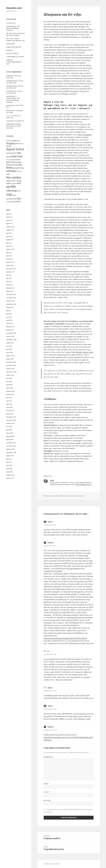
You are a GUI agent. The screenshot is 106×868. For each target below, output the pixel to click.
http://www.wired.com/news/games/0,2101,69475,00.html (65, 638)
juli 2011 (9, 275)
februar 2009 (10, 356)
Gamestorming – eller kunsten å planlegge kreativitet (13, 28)
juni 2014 (9, 233)
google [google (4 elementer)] (13, 159)
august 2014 (10, 230)
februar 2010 (10, 327)
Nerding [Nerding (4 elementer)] (21, 168)
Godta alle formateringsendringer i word (14, 62)
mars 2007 (10, 407)
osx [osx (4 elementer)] (17, 181)
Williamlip (9, 76)
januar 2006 (10, 440)
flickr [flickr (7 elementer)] (14, 156)
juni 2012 (9, 253)
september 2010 (11, 304)
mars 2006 (10, 433)
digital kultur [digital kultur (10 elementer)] (15, 149)
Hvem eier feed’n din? (15, 82)
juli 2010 (9, 311)
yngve (50, 688)
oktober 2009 (10, 336)
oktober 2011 (10, 272)
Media (63, 496)
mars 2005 (10, 472)
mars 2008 (10, 388)
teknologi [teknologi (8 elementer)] (12, 190)
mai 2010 (9, 317)
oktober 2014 (10, 227)
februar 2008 (10, 391)
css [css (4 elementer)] (19, 143)
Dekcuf (51, 543)
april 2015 (9, 224)
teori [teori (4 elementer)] (19, 191)
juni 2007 (9, 398)
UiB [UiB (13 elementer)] (9, 195)
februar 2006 (10, 436)
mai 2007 (9, 401)
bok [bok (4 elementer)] (17, 143)
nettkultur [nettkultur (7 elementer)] (12, 171)
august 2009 (10, 343)
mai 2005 (9, 465)
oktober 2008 (10, 369)
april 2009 (9, 349)
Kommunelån (10, 44)
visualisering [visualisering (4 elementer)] (11, 199)
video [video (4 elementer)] (14, 195)
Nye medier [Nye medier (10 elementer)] (14, 177)
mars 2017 (10, 220)
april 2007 (9, 404)
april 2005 (9, 469)
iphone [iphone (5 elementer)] (9, 162)
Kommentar (48, 757)
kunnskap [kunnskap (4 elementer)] (15, 165)
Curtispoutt (10, 121)
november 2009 (11, 333)
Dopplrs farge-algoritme (14, 47)
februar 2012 (10, 262)
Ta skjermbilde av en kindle (15, 57)
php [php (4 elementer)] (20, 181)
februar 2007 (10, 411)
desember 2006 (11, 417)
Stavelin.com (14, 8)
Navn (46, 784)
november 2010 (11, 298)
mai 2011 (9, 282)
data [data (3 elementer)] (22, 144)
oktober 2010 (10, 301)
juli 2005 (9, 459)
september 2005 (11, 452)
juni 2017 (9, 214)
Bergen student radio (85, 352)
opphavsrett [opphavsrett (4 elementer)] (11, 181)
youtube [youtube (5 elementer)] (17, 201)
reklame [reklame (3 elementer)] (14, 183)
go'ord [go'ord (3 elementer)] (8, 160)
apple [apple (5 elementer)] (14, 140)
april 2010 (9, 320)
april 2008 (9, 385)
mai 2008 (9, 382)
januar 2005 (10, 478)
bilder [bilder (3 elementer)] (19, 141)
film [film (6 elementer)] (19, 153)
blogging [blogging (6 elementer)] (11, 143)
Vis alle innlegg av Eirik (83, 485)
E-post (47, 792)
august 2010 (10, 307)
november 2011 (11, 269)
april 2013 (9, 246)
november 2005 (11, 446)
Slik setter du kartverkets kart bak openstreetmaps (16, 34)
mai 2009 (9, 346)
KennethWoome (11, 91)
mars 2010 (10, 323)
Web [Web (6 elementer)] (19, 199)
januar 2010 (10, 330)
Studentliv (79, 496)
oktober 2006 (10, 423)
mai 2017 (9, 217)
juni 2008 (9, 378)
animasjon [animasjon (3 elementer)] (9, 141)
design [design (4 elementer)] (9, 146)
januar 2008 (10, 394)
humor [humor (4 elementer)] (18, 159)
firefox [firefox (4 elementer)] (9, 157)
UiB (84, 496)
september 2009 (11, 340)
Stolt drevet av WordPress (52, 864)
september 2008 (11, 372)
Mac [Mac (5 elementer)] (21, 165)
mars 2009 (10, 353)
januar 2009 (10, 359)
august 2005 (10, 456)
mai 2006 (9, 427)
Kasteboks (9, 50)
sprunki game (11, 96)
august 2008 (10, 375)
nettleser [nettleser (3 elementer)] (20, 171)
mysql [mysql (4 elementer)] (15, 168)
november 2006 (11, 420)
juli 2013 (9, 243)
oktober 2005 (10, 449)
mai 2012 (9, 256)
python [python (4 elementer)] (9, 183)
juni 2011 (9, 278)
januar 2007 (10, 414)
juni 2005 (9, 462)
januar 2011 (10, 291)
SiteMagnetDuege (12, 81)
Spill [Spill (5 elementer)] (19, 183)
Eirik (57, 496)
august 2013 (10, 240)
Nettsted (47, 800)
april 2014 (9, 236)
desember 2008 (11, 362)
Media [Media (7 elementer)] (9, 168)
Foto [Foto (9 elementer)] (20, 156)
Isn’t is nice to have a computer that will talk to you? (15, 40)
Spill (74, 496)
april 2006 (9, 430)
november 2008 (11, 365)
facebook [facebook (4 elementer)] (10, 153)
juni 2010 (9, 314)
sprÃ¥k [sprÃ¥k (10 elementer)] (11, 186)
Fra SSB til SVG (11, 23)
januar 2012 (10, 265)
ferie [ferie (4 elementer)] (15, 153)
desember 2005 (11, 443)
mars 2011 (10, 285)
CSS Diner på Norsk (12, 53)
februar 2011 (10, 288)
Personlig (69, 496)
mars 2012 (10, 259)
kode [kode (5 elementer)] (8, 165)
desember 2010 (11, 295)
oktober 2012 (10, 249)
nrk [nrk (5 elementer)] (8, 174)
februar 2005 (10, 475)
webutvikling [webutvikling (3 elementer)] (10, 202)
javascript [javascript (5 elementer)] (17, 162)
